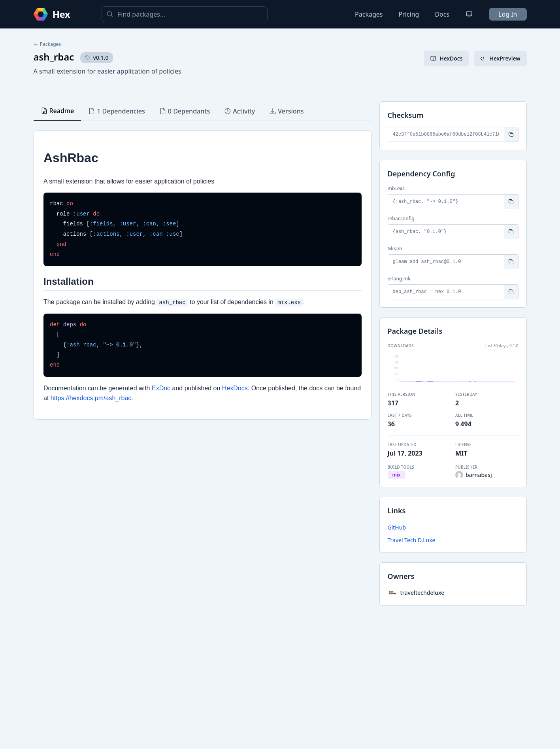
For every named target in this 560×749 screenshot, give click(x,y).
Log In (508, 14)
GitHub (397, 527)
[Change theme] (469, 14)
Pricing (409, 14)
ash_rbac (54, 57)
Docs (442, 14)
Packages (369, 14)
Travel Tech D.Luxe (412, 540)
